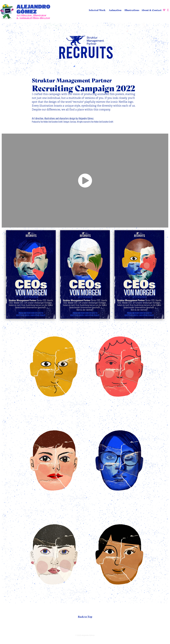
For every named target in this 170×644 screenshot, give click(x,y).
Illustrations (132, 10)
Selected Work (97, 10)
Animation (115, 10)
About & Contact (151, 10)
